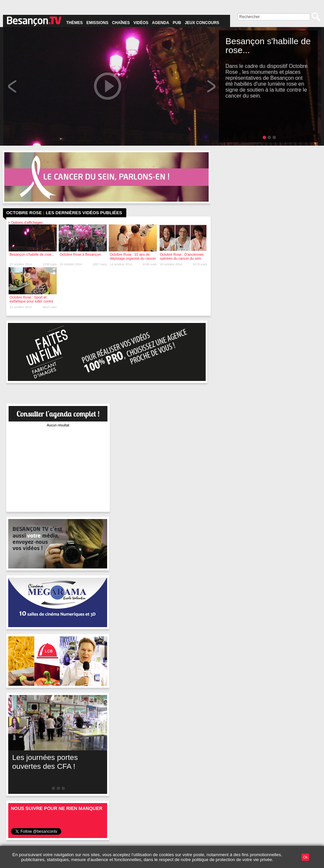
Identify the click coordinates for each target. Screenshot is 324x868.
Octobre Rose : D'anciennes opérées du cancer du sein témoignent (182, 258)
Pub (177, 23)
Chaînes (121, 23)
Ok (306, 857)
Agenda (161, 23)
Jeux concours (202, 23)
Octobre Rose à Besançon (80, 254)
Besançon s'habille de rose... (32, 254)
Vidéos (141, 23)
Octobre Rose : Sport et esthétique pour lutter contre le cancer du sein (31, 301)
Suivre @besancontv (83, 833)
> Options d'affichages (25, 222)
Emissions (97, 23)
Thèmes (74, 23)
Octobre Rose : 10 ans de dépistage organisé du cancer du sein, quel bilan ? (133, 258)
